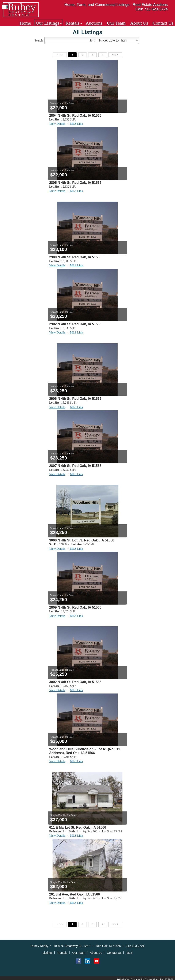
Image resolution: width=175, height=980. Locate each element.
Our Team (116, 23)
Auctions (94, 23)
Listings (47, 950)
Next (115, 55)
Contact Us (163, 23)
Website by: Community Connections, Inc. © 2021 (148, 977)
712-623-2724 (135, 943)
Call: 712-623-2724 (152, 9)
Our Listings (48, 23)
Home (25, 23)
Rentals (72, 23)
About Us (139, 23)
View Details (57, 124)
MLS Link (75, 124)
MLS (130, 950)
